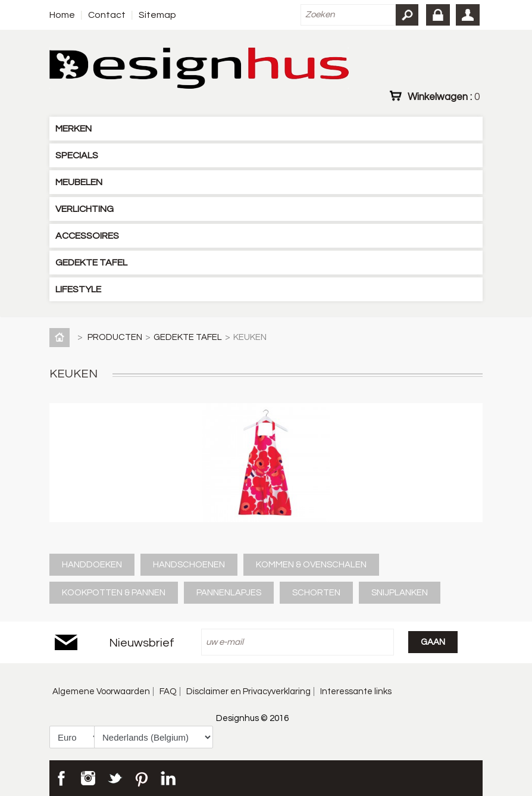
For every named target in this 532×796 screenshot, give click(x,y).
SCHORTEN (316, 593)
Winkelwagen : (444, 96)
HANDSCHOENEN (189, 565)
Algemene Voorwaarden (101, 692)
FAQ (168, 692)
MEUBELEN (79, 182)
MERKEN (73, 129)
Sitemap (157, 15)
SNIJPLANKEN (400, 593)
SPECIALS (77, 155)
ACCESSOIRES (87, 236)
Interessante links (356, 692)
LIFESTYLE (78, 289)
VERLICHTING (85, 209)
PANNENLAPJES (229, 593)
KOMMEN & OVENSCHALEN (311, 565)
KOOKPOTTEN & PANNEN (114, 593)
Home (62, 15)
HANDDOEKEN (92, 565)
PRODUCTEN (115, 337)
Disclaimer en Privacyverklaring (248, 692)
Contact (107, 15)
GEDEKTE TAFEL (91, 263)
